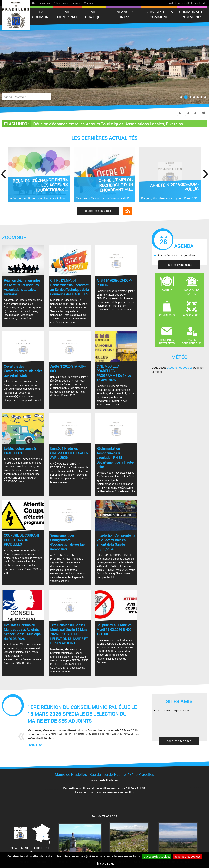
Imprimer (205, 113)
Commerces (167, 315)
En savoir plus (105, 863)
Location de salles (192, 292)
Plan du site (199, 3)
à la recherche (62, 3)
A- (180, 113)
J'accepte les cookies (157, 856)
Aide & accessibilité (180, 3)
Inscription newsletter (167, 341)
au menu (77, 3)
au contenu (45, 3)
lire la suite (35, 745)
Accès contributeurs (192, 341)
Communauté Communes (192, 14)
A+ (196, 113)
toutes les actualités (98, 211)
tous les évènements (179, 265)
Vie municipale (68, 14)
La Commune (42, 14)
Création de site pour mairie (173, 710)
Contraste (89, 3)
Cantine (167, 290)
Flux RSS (127, 211)
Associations (192, 315)
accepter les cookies (180, 368)
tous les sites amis (179, 741)
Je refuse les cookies (187, 856)
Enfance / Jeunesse (124, 14)
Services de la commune (159, 14)
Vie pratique (94, 14)
